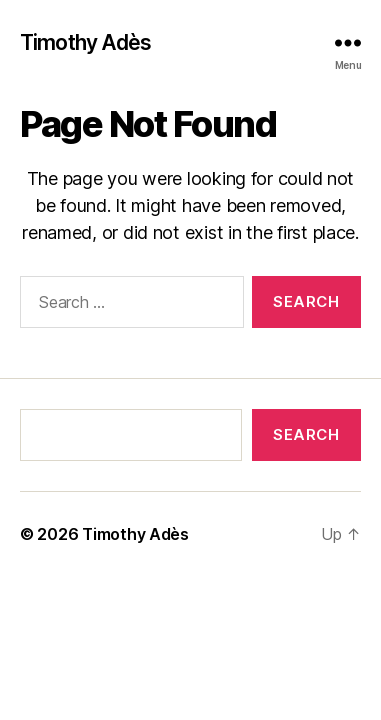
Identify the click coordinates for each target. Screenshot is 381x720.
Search (306, 434)
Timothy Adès (86, 42)
